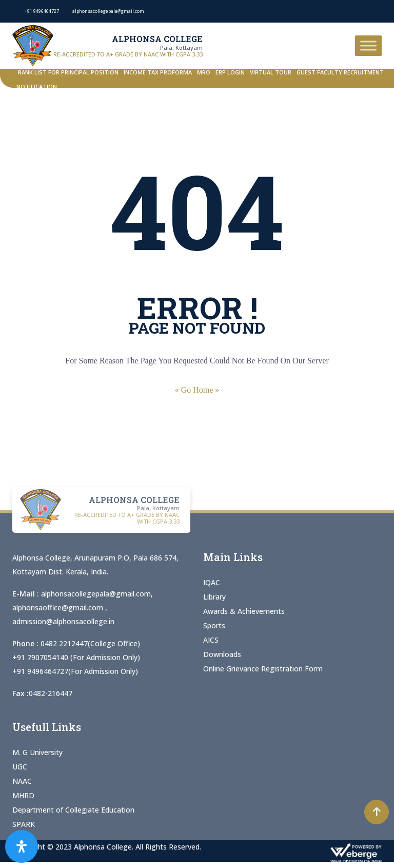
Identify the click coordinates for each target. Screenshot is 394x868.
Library (214, 597)
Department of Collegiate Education (73, 810)
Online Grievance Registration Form (263, 669)
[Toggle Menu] (368, 45)
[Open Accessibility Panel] (22, 846)
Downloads (222, 654)
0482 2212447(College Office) (90, 643)
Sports (214, 625)
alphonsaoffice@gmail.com (59, 607)
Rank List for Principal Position (68, 72)
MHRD (23, 795)
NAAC (22, 781)
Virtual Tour (271, 72)
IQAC (212, 582)
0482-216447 (51, 693)
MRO (204, 72)
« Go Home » (197, 390)
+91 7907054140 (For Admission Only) (76, 657)
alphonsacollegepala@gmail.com (96, 594)
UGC (20, 767)
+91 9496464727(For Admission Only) (75, 671)
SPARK (24, 824)
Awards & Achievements (244, 611)
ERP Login (230, 72)
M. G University (37, 752)
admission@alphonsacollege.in (63, 621)
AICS (211, 640)
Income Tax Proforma (158, 72)
